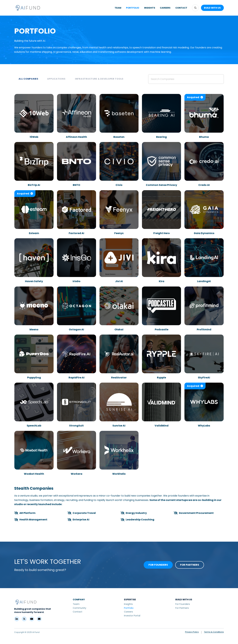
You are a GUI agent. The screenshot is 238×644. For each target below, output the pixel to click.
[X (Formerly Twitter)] (24, 619)
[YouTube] (32, 619)
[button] (195, 8)
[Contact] (39, 619)
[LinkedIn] (17, 619)
